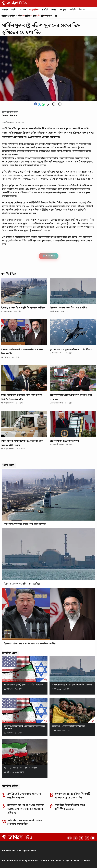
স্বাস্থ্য (20, 16)
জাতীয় (14, 10)
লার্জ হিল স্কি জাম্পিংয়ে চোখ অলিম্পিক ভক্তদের (70, 807)
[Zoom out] (60, 104)
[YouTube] (93, 838)
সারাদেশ (23, 10)
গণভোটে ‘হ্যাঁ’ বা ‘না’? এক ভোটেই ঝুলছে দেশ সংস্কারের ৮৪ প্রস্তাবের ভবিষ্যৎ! (25, 809)
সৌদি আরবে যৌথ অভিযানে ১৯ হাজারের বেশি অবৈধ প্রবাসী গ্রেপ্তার (22, 443)
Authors (86, 861)
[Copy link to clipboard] (48, 105)
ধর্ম (56, 16)
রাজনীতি (45, 10)
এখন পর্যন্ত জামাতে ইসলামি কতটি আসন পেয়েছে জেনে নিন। (72, 796)
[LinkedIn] (81, 838)
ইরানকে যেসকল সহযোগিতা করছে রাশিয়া (68, 308)
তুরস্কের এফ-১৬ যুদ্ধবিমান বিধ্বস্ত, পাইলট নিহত (71, 349)
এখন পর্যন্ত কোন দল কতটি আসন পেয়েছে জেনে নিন (25, 822)
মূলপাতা (5, 10)
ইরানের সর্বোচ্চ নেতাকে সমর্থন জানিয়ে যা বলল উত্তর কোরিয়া (22, 351)
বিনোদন (82, 10)
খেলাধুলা (62, 10)
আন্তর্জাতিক (34, 10)
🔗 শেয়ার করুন (49, 256)
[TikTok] (87, 838)
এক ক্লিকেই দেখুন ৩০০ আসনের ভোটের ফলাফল (24, 796)
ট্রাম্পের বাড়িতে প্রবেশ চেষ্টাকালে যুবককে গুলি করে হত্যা (71, 397)
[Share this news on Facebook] (36, 105)
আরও (35, 16)
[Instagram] (75, 838)
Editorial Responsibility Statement (20, 861)
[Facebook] (69, 838)
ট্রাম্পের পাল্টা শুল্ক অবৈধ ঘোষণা (64, 441)
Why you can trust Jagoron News (19, 851)
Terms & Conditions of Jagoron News (60, 861)
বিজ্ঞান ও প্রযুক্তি (9, 16)
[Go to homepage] (18, 837)
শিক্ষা (54, 10)
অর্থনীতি (72, 10)
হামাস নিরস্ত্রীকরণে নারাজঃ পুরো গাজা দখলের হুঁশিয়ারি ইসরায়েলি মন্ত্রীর (22, 397)
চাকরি (28, 16)
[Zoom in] (54, 104)
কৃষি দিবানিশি (46, 16)
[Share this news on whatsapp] (43, 105)
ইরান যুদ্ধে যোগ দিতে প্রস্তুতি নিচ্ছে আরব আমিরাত (23, 308)
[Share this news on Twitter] (40, 105)
